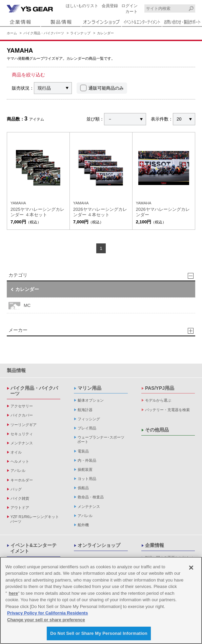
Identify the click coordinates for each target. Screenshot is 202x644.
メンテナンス (22, 443)
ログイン (129, 6)
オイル (16, 452)
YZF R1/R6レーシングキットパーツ (35, 519)
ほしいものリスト (82, 6)
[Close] (191, 568)
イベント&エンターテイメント (33, 548)
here (13, 594)
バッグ (16, 489)
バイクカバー (22, 415)
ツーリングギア (24, 425)
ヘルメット (20, 461)
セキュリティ (22, 434)
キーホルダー (22, 480)
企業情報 (155, 545)
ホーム (12, 33)
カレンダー (105, 33)
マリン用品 (89, 388)
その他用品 (157, 430)
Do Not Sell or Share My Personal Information (99, 634)
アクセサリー (22, 406)
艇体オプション (91, 400)
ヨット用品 (87, 479)
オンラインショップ (99, 545)
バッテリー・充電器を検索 (167, 410)
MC (19, 305)
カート (132, 12)
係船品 (83, 488)
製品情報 (16, 370)
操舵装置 (85, 470)
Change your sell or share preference (46, 620)
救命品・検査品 (91, 497)
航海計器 (85, 410)
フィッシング (89, 419)
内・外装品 (87, 460)
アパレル (18, 471)
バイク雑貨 (20, 498)
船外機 (83, 525)
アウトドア (20, 508)
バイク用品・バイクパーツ (44, 33)
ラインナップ (80, 33)
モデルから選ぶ (158, 400)
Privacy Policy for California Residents (47, 614)
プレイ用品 (87, 428)
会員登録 (110, 6)
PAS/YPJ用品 (160, 388)
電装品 (83, 451)
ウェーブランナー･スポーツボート (101, 439)
